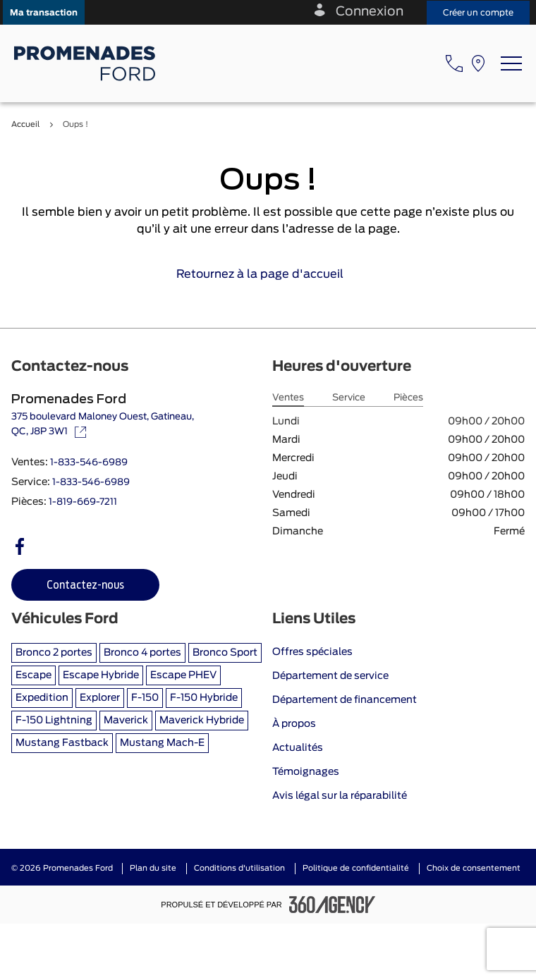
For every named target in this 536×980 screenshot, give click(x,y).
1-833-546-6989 (89, 463)
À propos (294, 724)
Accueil (25, 124)
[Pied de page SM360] (332, 905)
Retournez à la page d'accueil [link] (268, 274)
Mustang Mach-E (162, 743)
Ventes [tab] (288, 398)
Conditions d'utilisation (239, 868)
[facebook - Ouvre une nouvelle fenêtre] (20, 546)
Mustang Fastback (62, 743)
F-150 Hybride (204, 698)
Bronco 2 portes (54, 653)
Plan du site (153, 868)
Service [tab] (349, 398)
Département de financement (345, 700)
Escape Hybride (101, 675)
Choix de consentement (474, 868)
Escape (33, 675)
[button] (44, 12)
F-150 (145, 698)
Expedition (42, 698)
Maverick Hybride (202, 721)
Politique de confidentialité (356, 868)
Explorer (100, 698)
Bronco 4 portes (142, 653)
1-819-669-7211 (83, 502)
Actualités (298, 748)
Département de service (330, 676)
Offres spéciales (312, 652)
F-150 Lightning (54, 721)
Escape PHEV (183, 675)
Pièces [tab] (408, 398)
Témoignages (306, 772)
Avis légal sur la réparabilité (340, 796)
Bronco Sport (225, 653)
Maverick (126, 721)
